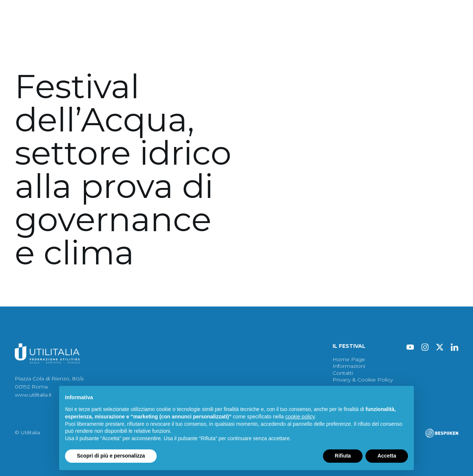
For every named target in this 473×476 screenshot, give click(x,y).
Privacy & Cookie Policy (363, 380)
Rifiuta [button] (343, 456)
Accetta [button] (387, 456)
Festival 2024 (33, 48)
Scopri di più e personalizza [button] (111, 456)
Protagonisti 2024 (92, 48)
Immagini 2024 (193, 48)
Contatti (355, 48)
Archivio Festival (250, 48)
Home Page (349, 359)
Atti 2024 (144, 48)
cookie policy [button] (300, 417)
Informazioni (312, 48)
